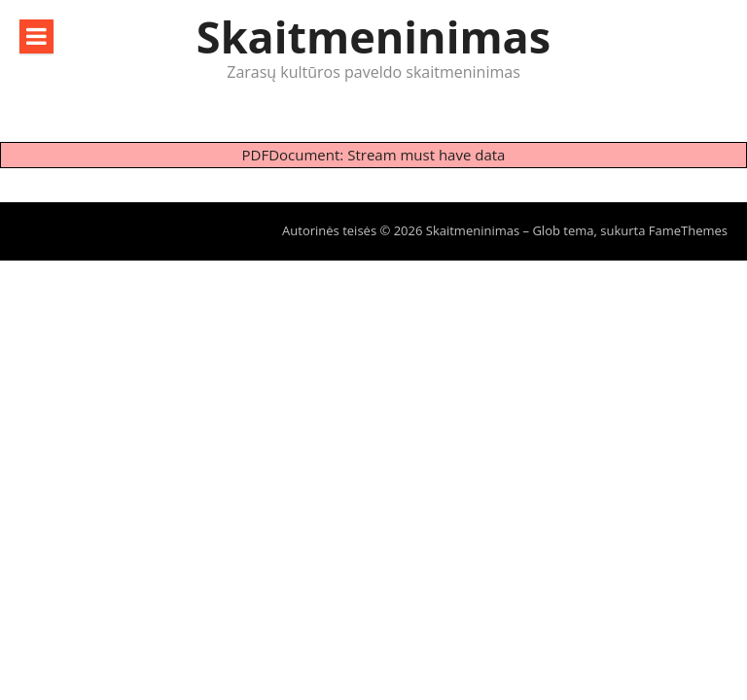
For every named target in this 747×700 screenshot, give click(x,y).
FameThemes (688, 230)
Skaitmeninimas (373, 36)
